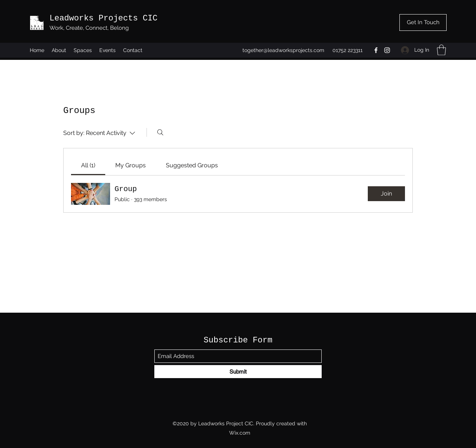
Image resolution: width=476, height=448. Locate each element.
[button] (441, 50)
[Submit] (238, 372)
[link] (88, 165)
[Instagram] (387, 50)
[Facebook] (376, 50)
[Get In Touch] (423, 22)
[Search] (160, 132)
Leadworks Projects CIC (103, 18)
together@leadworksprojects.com (283, 50)
